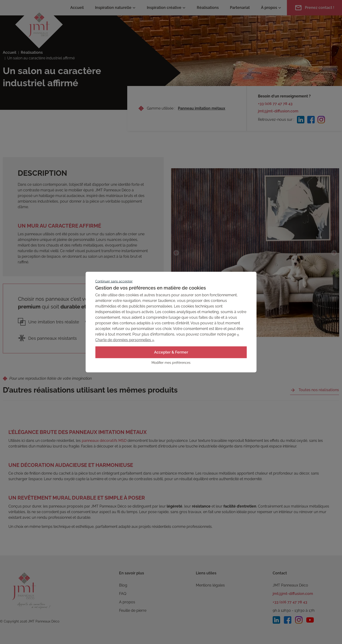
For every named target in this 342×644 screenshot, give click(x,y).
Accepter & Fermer (171, 352)
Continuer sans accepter (114, 281)
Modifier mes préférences (171, 363)
